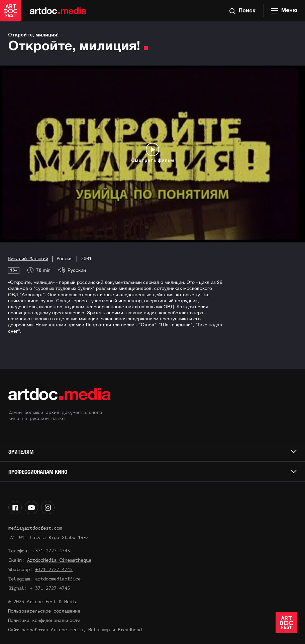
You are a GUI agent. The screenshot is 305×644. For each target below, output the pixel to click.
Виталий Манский (28, 259)
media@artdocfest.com (35, 528)
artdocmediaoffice (58, 579)
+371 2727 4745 (51, 551)
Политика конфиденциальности (44, 620)
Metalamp (99, 630)
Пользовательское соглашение (44, 611)
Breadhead (130, 630)
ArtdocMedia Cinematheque (59, 560)
